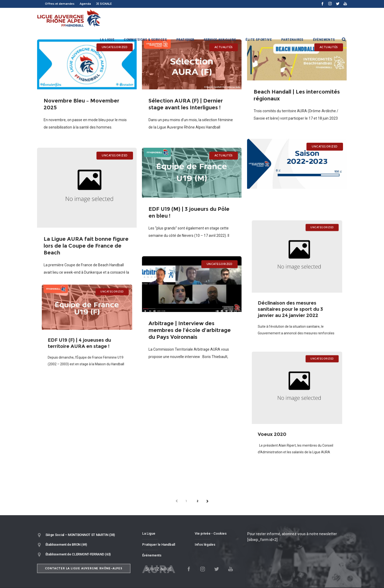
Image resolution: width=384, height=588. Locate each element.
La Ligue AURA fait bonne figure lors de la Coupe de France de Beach (86, 240)
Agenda (85, 4)
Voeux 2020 (278, 427)
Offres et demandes (60, 4)
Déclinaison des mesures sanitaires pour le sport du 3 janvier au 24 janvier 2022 (292, 302)
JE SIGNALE (104, 4)
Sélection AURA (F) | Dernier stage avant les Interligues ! (185, 102)
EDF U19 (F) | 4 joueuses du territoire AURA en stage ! (81, 339)
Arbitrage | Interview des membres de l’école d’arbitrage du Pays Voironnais (190, 326)
